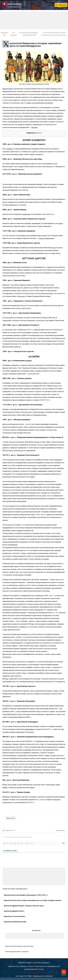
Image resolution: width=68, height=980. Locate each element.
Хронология (11, 818)
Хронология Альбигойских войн (15, 922)
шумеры (10, 149)
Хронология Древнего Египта (14, 911)
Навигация (61, 5)
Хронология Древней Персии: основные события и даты (24, 906)
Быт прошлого (14, 34)
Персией (34, 127)
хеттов (53, 248)
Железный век (4, 34)
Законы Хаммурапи (46, 238)
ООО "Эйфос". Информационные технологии (38, 976)
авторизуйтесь (60, 830)
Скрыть (39, 133)
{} (29, 843)
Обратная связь (14, 966)
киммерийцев (29, 729)
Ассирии (28, 361)
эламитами (26, 214)
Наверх (64, 973)
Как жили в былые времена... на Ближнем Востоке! (29, 34)
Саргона (30, 174)
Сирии (60, 223)
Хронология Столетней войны (15, 916)
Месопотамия (8, 89)
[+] (32, 843)
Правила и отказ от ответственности (33, 966)
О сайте (41, 969)
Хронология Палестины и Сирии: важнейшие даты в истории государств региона (33, 900)
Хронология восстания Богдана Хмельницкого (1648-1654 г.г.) (26, 895)
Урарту (56, 691)
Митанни (21, 296)
